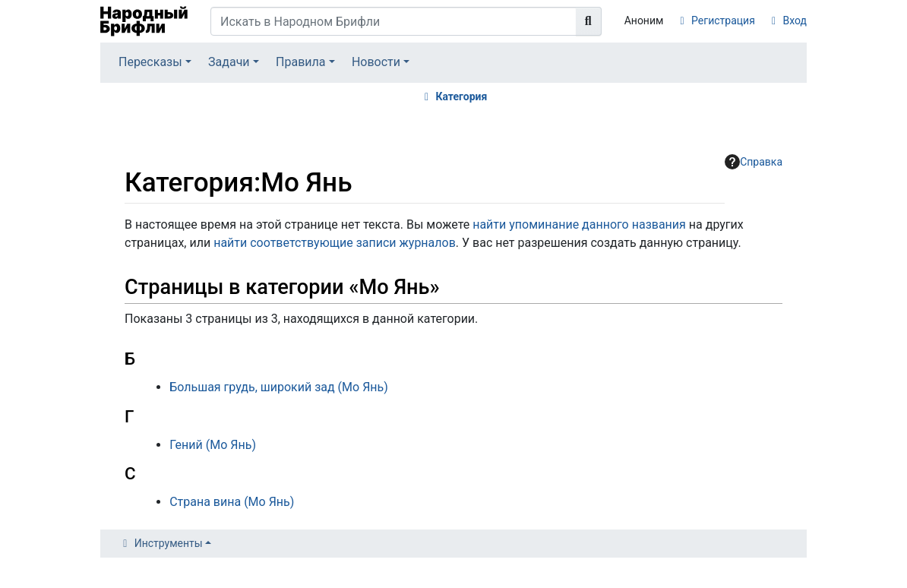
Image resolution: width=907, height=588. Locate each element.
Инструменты (169, 543)
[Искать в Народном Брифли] (393, 21)
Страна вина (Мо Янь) (232, 502)
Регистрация (723, 21)
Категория (461, 96)
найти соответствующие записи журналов (335, 243)
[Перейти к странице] (589, 21)
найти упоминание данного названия (579, 224)
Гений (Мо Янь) (213, 445)
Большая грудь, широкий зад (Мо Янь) (279, 387)
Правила (300, 62)
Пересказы (150, 62)
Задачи (229, 62)
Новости (376, 62)
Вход (795, 21)
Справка (754, 162)
